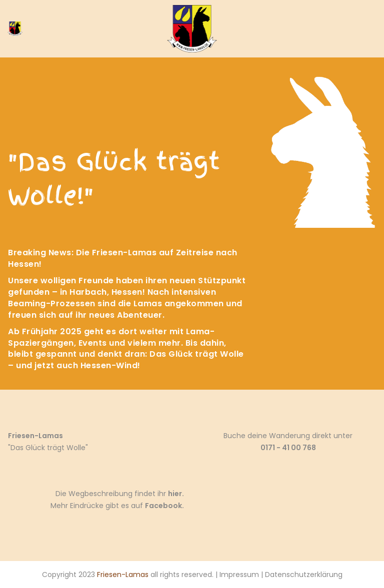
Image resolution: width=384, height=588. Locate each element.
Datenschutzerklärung (304, 575)
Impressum (239, 575)
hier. (176, 494)
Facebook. (164, 506)
